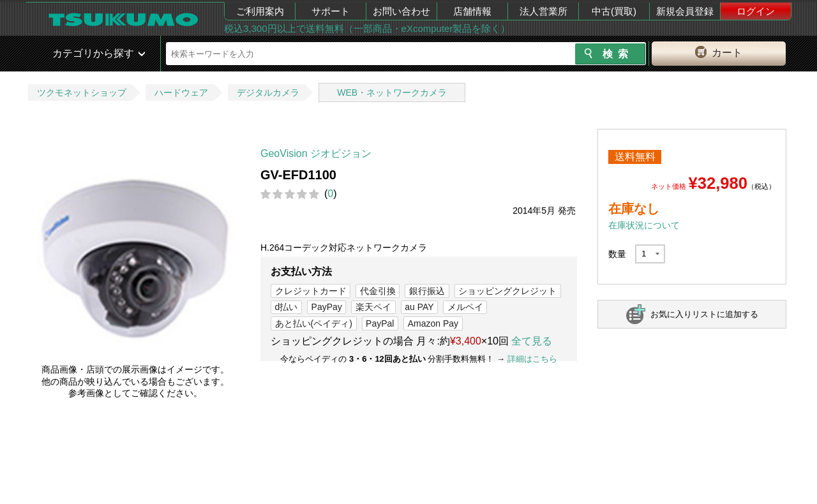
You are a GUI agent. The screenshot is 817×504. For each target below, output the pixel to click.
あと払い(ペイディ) (314, 323)
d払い (287, 307)
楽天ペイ (373, 307)
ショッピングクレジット (507, 291)
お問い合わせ (401, 11)
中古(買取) (614, 11)
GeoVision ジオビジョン (316, 153)
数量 (617, 254)
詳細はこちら (532, 359)
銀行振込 (427, 291)
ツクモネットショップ (82, 93)
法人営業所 (543, 11)
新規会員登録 (685, 11)
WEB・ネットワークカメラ (392, 93)
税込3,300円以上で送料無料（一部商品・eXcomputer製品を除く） (367, 28)
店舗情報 (472, 11)
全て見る (532, 341)
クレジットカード (311, 291)
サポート (331, 11)
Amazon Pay (433, 323)
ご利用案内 (260, 11)
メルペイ (465, 307)
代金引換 (378, 291)
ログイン (756, 11)
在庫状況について (644, 225)
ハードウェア (181, 93)
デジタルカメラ (268, 93)
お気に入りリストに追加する (704, 314)
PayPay (327, 307)
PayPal (380, 323)
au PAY (419, 307)
